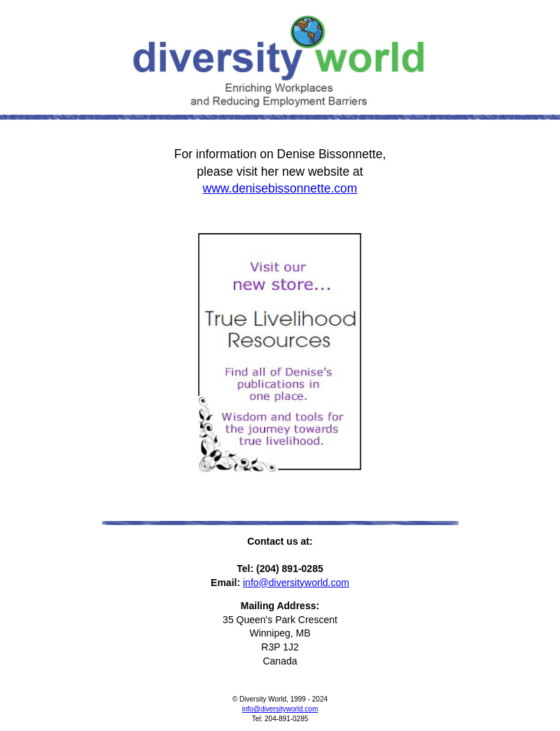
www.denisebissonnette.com (280, 188)
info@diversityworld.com (296, 583)
